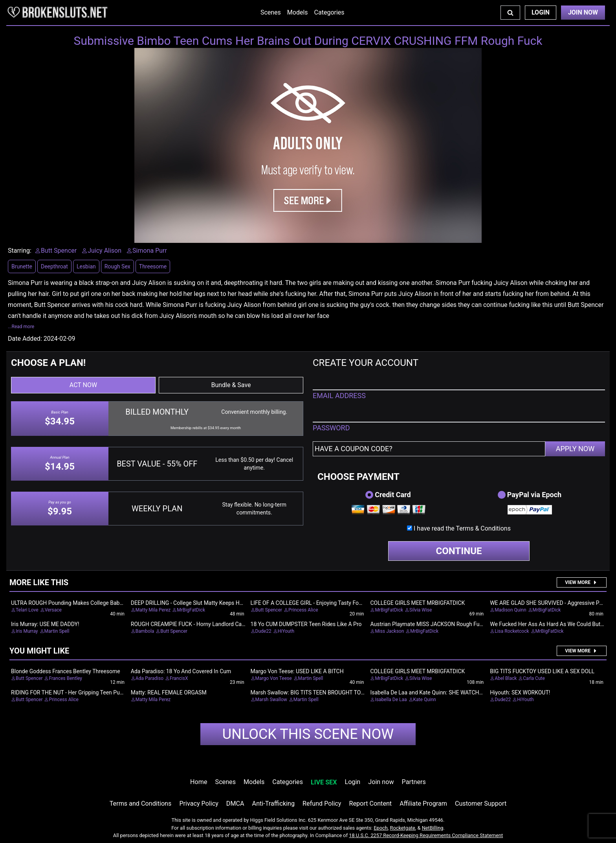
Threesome (153, 266)
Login (541, 12)
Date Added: (25, 339)
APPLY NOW (575, 449)
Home (199, 782)
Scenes (271, 12)
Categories (329, 12)
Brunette (22, 266)
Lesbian (86, 266)
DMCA (235, 804)
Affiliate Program (423, 804)
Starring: (20, 251)
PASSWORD (331, 428)
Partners (414, 782)
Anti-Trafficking (274, 804)
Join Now (583, 12)
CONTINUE (459, 551)
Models (298, 12)
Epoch (381, 828)
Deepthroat (54, 266)
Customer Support (481, 804)
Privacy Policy (199, 804)
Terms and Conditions (141, 804)
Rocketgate (403, 828)
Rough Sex (117, 266)
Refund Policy (322, 804)
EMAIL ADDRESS (339, 396)
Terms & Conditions (483, 528)
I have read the (462, 528)
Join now (381, 782)
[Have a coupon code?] (429, 449)
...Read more (21, 327)
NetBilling (433, 828)
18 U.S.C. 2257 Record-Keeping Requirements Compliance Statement (426, 835)
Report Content (370, 804)
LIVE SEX (324, 782)
